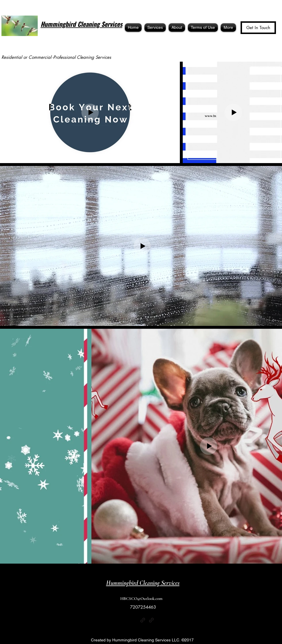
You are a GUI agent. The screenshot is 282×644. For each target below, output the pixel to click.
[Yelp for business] (134, 620)
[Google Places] (160, 620)
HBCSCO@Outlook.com (141, 598)
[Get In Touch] (258, 28)
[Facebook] (125, 620)
